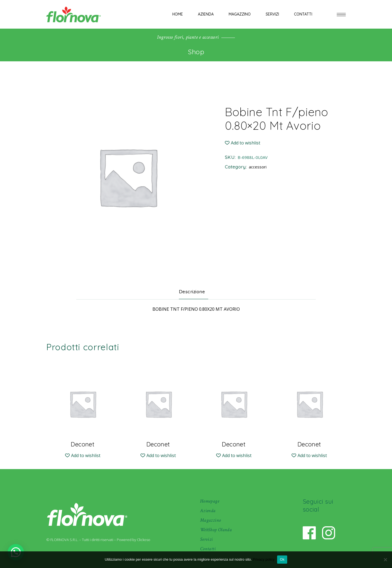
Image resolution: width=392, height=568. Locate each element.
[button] (243, 143)
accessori (258, 167)
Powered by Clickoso (134, 540)
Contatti (208, 549)
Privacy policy (264, 559)
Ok (282, 559)
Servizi (206, 539)
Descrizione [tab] (192, 291)
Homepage (210, 501)
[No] (385, 560)
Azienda (208, 511)
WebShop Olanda (216, 530)
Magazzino (210, 520)
